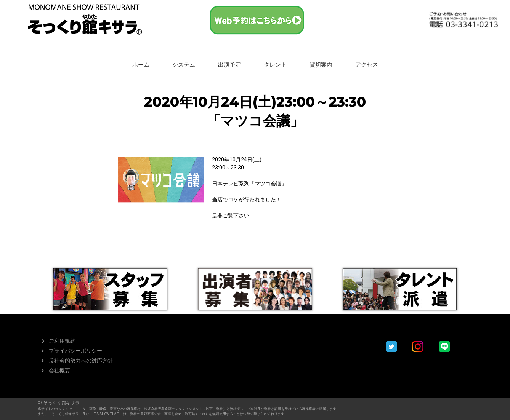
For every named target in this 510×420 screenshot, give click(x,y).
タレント (275, 65)
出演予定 (229, 65)
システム (184, 65)
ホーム (141, 65)
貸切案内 (321, 65)
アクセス (367, 65)
